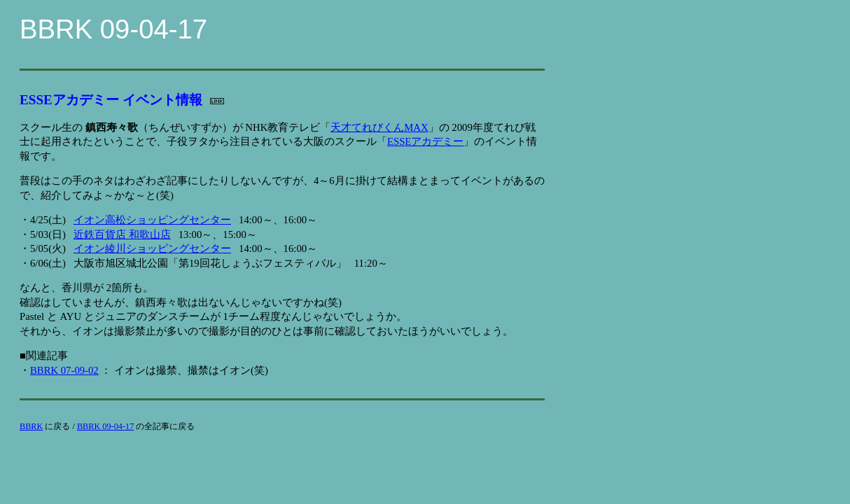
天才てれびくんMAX (379, 127)
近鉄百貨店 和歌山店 (122, 234)
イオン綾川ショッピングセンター (152, 248)
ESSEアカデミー (425, 141)
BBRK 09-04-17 (105, 426)
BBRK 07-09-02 (64, 370)
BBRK (31, 426)
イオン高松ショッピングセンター (152, 220)
